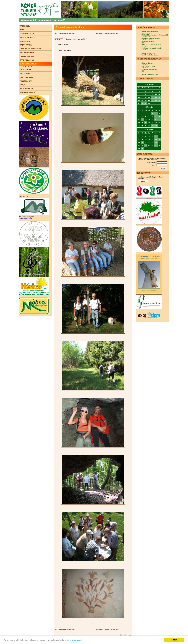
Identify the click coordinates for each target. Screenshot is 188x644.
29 (146, 103)
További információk (73, 640)
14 (159, 139)
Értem (174, 640)
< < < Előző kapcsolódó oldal (65, 34)
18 (156, 97)
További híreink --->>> (148, 53)
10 (159, 117)
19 (159, 97)
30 (156, 126)
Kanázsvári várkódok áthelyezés (152, 48)
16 (156, 120)
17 (152, 97)
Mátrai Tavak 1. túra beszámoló (151, 45)
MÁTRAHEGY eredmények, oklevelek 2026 (155, 35)
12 (142, 120)
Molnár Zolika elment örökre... (151, 38)
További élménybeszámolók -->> (152, 55)
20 (146, 123)
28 (142, 103)
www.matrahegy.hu (26, 218)
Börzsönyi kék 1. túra (148, 66)
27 (156, 145)
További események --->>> (150, 75)
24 (152, 100)
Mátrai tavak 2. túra (147, 63)
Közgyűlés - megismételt (149, 70)
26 (159, 100)
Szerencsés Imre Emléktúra (150, 32)
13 (156, 139)
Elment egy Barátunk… (149, 42)
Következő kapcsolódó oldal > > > (108, 34)
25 (156, 100)
